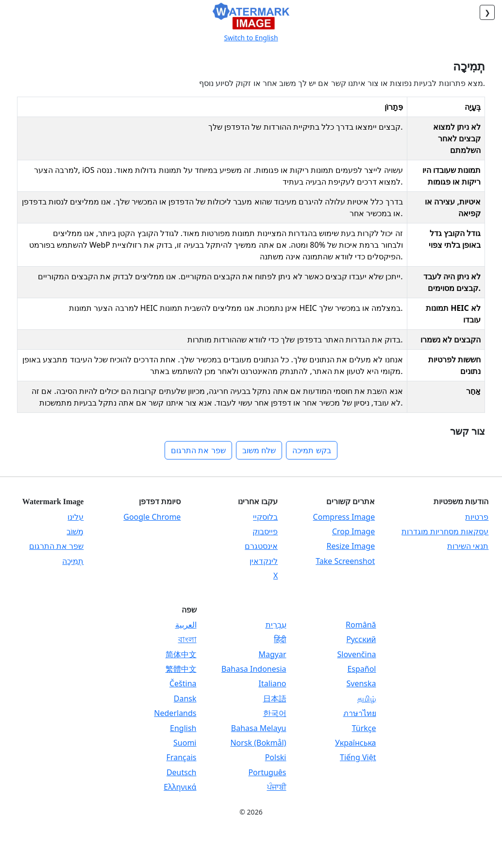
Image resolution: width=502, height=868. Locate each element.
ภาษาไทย (360, 713)
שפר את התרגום (198, 450)
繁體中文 (181, 669)
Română (361, 625)
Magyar (272, 654)
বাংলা (187, 639)
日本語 (275, 698)
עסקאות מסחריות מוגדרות (445, 531)
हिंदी (280, 639)
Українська (355, 743)
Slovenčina (357, 654)
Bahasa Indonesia (254, 669)
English (183, 728)
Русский (361, 639)
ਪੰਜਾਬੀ (277, 787)
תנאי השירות (468, 546)
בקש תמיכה (311, 450)
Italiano (273, 683)
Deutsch (182, 772)
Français (182, 757)
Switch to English (251, 38)
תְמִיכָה (73, 561)
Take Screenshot (345, 561)
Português (267, 772)
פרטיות (477, 517)
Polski (276, 757)
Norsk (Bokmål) (258, 743)
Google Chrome (152, 517)
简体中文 (181, 654)
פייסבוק (265, 531)
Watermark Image (53, 502)
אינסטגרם (261, 546)
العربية (186, 625)
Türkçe (364, 728)
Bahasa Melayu (259, 728)
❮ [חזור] (487, 12)
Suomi (185, 743)
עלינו (75, 517)
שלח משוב (259, 450)
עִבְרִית (276, 625)
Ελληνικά (180, 787)
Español (361, 669)
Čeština (183, 683)
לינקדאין (264, 561)
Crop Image (353, 531)
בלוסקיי (265, 517)
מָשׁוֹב (75, 531)
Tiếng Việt (358, 757)
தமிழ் (367, 698)
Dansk (185, 698)
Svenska (361, 683)
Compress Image (344, 517)
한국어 (275, 713)
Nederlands (175, 713)
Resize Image (351, 546)
